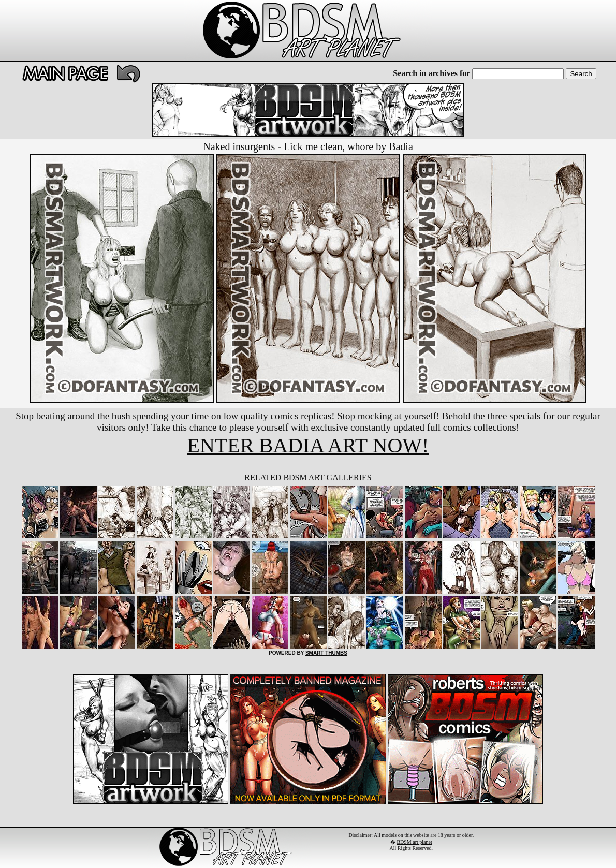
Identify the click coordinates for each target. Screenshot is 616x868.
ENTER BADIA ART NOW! (308, 445)
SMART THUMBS (326, 653)
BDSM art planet (414, 842)
